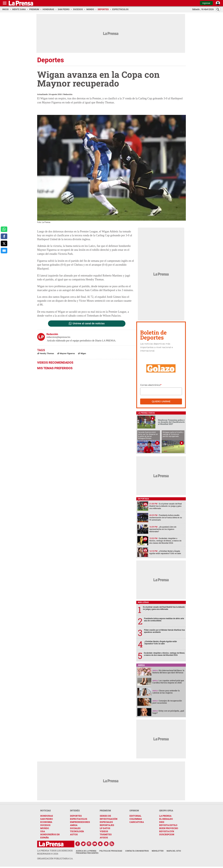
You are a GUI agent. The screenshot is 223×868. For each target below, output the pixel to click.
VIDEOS (104, 831)
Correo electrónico (151, 385)
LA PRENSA (165, 816)
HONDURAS (47, 816)
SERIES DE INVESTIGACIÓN (109, 817)
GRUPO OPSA (166, 810)
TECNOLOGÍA (77, 831)
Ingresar (206, 3)
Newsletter (158, 851)
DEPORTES (76, 816)
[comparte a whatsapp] (4, 229)
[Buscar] (218, 9)
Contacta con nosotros (137, 851)
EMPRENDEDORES (80, 822)
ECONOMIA (46, 822)
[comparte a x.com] (4, 243)
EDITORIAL (135, 816)
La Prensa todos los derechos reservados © (55, 852)
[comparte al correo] (4, 251)
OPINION (134, 810)
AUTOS (74, 834)
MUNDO (45, 828)
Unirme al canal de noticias (89, 324)
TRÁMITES (106, 834)
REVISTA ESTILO (168, 825)
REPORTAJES (107, 825)
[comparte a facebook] (4, 236)
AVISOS (104, 837)
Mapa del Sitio (174, 851)
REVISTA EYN (167, 831)
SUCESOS (45, 825)
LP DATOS (105, 828)
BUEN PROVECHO (169, 828)
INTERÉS (75, 810)
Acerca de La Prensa (86, 851)
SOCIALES (75, 828)
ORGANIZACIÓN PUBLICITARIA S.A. (55, 858)
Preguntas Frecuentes (87, 853)
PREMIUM (105, 810)
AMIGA (74, 825)
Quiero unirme (161, 401)
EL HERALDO (166, 819)
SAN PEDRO (47, 819)
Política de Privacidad (111, 851)
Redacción (68, 94)
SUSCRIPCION (167, 834)
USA (43, 831)
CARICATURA (137, 822)
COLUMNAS (136, 819)
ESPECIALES (106, 822)
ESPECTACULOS (79, 819)
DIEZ (162, 822)
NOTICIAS (46, 810)
